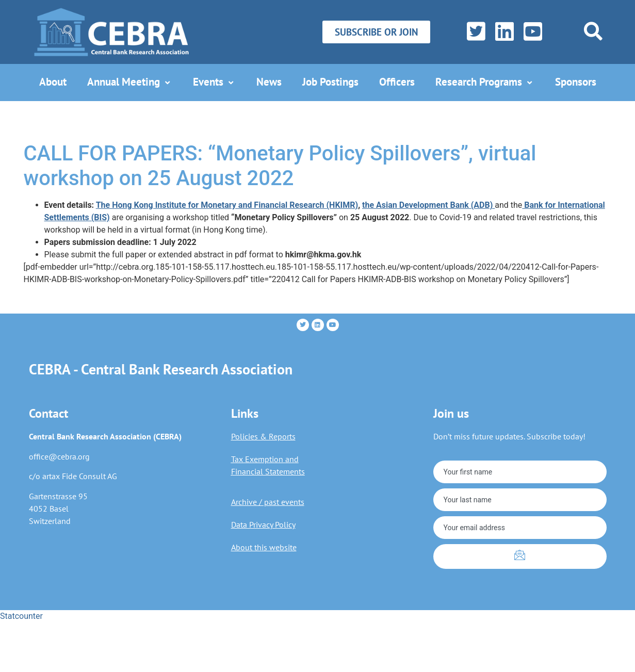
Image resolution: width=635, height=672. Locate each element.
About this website (264, 547)
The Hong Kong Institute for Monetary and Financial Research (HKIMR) (227, 205)
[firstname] (520, 472)
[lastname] (520, 500)
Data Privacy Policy (263, 525)
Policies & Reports (263, 436)
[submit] (520, 556)
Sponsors (576, 82)
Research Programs (485, 82)
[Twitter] (474, 32)
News (269, 82)
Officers (397, 82)
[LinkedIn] (502, 32)
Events (214, 82)
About (53, 82)
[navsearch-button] (593, 31)
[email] (520, 528)
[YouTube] (531, 32)
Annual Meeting (130, 82)
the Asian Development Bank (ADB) (428, 205)
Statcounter (21, 616)
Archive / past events (268, 502)
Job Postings (330, 82)
